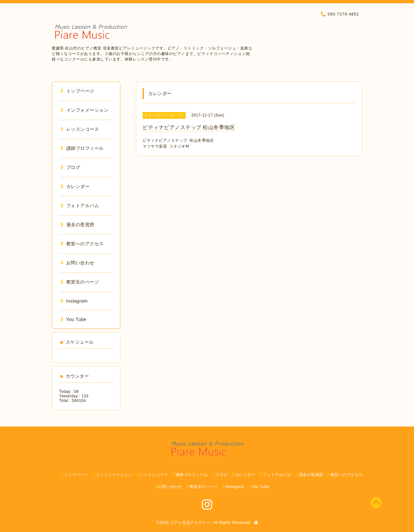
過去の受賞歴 (77, 225)
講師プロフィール (82, 148)
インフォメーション (84, 110)
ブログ (70, 167)
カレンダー (75, 186)
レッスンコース (80, 129)
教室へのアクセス (82, 244)
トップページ (77, 91)
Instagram (74, 301)
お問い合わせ (77, 263)
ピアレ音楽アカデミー (190, 523)
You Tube (73, 319)
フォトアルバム (80, 205)
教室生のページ (80, 282)
